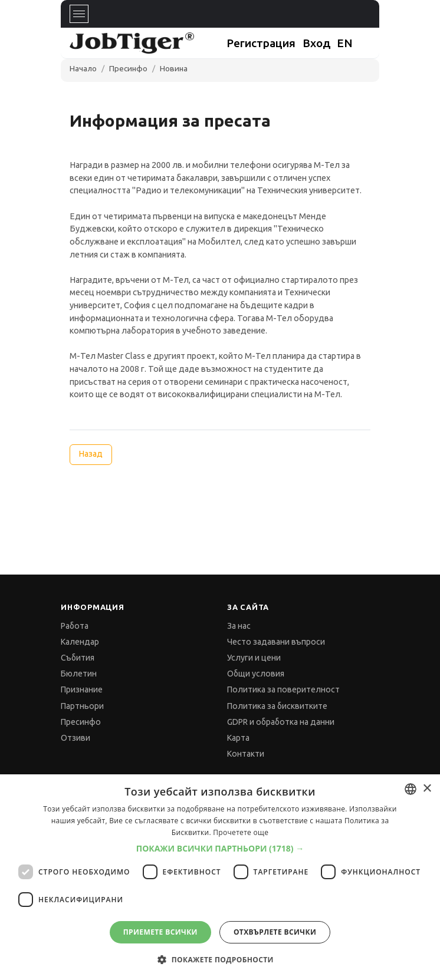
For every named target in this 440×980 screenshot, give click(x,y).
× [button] (427, 789)
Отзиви (75, 738)
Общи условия (256, 674)
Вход (317, 43)
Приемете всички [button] (160, 932)
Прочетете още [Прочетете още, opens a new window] (241, 832)
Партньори (82, 706)
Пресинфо (128, 68)
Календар (80, 642)
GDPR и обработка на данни (281, 722)
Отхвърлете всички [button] (275, 932)
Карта (238, 738)
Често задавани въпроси (276, 642)
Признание (82, 689)
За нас (239, 626)
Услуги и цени (254, 658)
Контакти (246, 754)
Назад (91, 454)
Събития (78, 658)
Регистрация (261, 43)
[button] (220, 849)
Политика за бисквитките (277, 706)
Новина (174, 68)
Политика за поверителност (283, 689)
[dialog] (220, 877)
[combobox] (411, 789)
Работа (75, 626)
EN (345, 43)
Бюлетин (79, 674)
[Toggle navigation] (79, 14)
